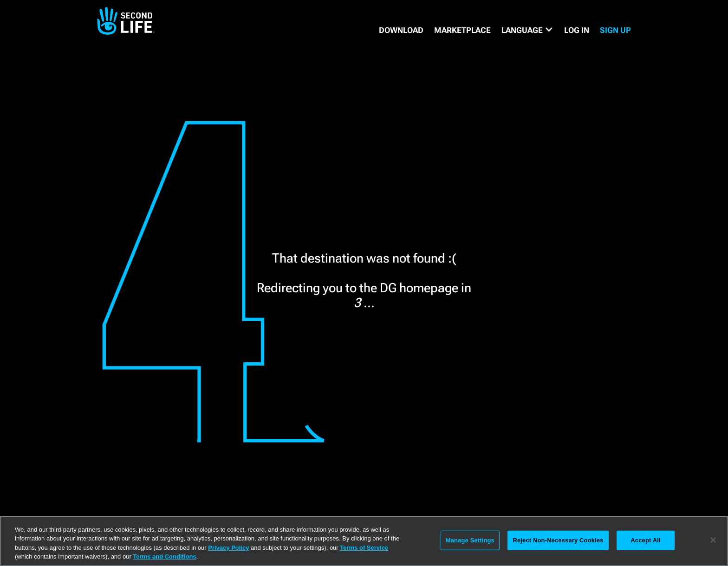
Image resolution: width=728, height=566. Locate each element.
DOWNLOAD (401, 30)
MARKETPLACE (462, 30)
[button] (527, 30)
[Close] (713, 540)
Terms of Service (364, 548)
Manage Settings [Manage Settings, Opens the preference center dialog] (470, 540)
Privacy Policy (228, 548)
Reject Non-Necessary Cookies (558, 540)
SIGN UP (615, 30)
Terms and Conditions (164, 556)
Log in (577, 30)
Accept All (645, 540)
